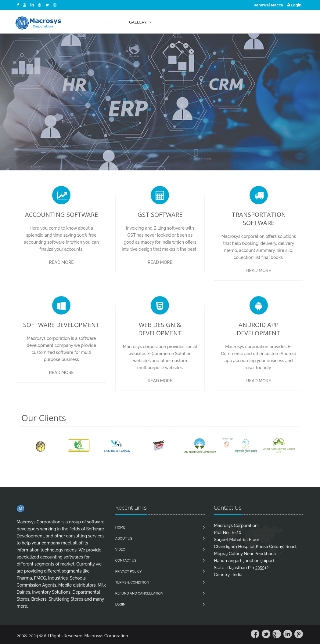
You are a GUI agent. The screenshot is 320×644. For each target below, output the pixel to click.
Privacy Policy (129, 571)
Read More (61, 262)
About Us (124, 538)
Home (120, 528)
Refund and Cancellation (139, 593)
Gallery (138, 22)
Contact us (126, 560)
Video (120, 549)
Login (294, 5)
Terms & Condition (132, 582)
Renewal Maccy (268, 5)
